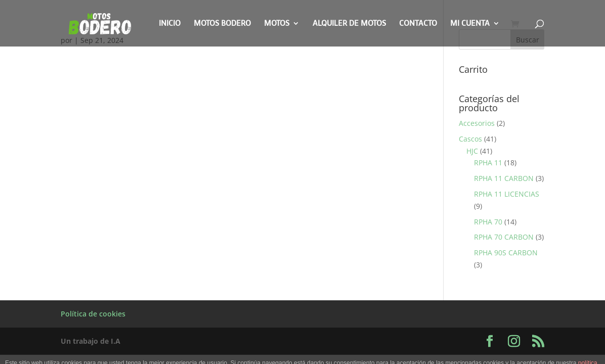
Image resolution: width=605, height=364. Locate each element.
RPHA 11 (488, 163)
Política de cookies (93, 314)
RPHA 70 (488, 222)
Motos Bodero (222, 24)
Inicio (170, 24)
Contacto (418, 24)
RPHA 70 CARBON (504, 237)
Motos (277, 24)
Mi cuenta (470, 24)
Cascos (470, 139)
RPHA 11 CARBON (504, 178)
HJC (472, 151)
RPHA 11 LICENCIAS (507, 194)
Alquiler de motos (349, 24)
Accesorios (477, 123)
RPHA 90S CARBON (506, 253)
